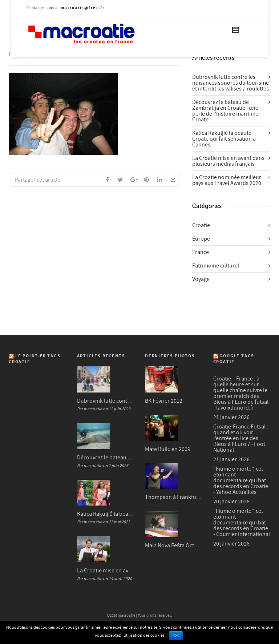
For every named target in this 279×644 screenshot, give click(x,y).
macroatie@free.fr (83, 8)
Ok (176, 636)
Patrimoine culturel (216, 266)
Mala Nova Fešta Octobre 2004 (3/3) (174, 546)
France (201, 252)
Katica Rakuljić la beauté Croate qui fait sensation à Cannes (224, 139)
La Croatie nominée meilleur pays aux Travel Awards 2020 (227, 180)
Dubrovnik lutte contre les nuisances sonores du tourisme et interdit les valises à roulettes (231, 83)
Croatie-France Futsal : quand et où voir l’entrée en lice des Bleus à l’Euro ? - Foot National (241, 438)
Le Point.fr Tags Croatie (35, 359)
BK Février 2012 (164, 401)
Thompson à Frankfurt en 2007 (174, 497)
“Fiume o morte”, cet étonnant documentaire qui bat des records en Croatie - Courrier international (242, 523)
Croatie (201, 225)
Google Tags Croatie (234, 359)
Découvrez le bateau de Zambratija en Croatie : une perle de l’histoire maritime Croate (225, 111)
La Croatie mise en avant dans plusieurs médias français (228, 161)
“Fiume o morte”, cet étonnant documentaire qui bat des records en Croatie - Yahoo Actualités (241, 480)
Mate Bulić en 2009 (168, 449)
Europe (201, 239)
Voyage (201, 279)
